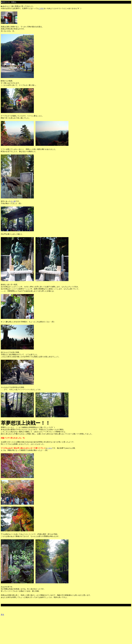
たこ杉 (13, 201)
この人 (41, 8)
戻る (2, 615)
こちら (49, 448)
